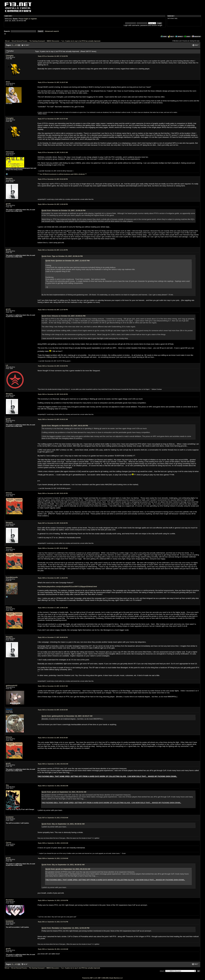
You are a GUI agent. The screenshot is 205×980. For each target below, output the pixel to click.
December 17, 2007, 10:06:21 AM (53, 608)
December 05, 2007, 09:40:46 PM (53, 523)
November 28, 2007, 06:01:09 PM (53, 394)
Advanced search (52, 31)
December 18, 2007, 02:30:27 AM (53, 686)
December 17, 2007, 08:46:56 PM (53, 637)
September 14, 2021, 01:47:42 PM (53, 922)
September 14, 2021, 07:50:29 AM (53, 818)
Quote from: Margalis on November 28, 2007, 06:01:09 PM (65, 426)
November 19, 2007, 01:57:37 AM (53, 119)
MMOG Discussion (53, 41)
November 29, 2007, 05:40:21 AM (53, 419)
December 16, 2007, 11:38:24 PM (53, 578)
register (34, 19)
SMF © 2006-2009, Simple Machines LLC (110, 978)
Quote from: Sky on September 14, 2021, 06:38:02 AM (63, 824)
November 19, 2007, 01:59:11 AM (53, 152)
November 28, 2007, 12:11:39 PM (53, 250)
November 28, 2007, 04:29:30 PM (53, 366)
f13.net (7, 41)
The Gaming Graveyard (37, 41)
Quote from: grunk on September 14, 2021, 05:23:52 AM (64, 792)
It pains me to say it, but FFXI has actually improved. (83, 41)
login (26, 19)
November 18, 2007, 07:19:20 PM (53, 56)
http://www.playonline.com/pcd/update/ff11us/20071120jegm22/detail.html (67, 586)
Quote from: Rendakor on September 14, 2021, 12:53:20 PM (65, 928)
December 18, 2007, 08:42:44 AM (53, 738)
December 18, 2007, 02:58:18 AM (53, 710)
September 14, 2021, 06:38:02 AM (53, 786)
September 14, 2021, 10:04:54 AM (53, 843)
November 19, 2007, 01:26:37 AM (53, 82)
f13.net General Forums (19, 41)
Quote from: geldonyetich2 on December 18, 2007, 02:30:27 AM (67, 716)
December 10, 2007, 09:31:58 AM (53, 548)
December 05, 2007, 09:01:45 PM (53, 493)
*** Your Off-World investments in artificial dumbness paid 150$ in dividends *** (62, 174)
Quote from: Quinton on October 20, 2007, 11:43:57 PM (68, 261)
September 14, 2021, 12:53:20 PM (53, 900)
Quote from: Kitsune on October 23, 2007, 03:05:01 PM (63, 316)
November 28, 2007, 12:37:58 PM (53, 310)
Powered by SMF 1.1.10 (89, 978)
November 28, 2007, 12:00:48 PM (53, 204)
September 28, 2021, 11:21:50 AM (53, 949)
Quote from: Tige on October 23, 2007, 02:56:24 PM (62, 256)
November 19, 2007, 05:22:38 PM (53, 179)
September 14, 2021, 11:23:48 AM (53, 858)
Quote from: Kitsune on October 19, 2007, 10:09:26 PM (63, 210)
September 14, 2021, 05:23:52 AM (53, 764)
